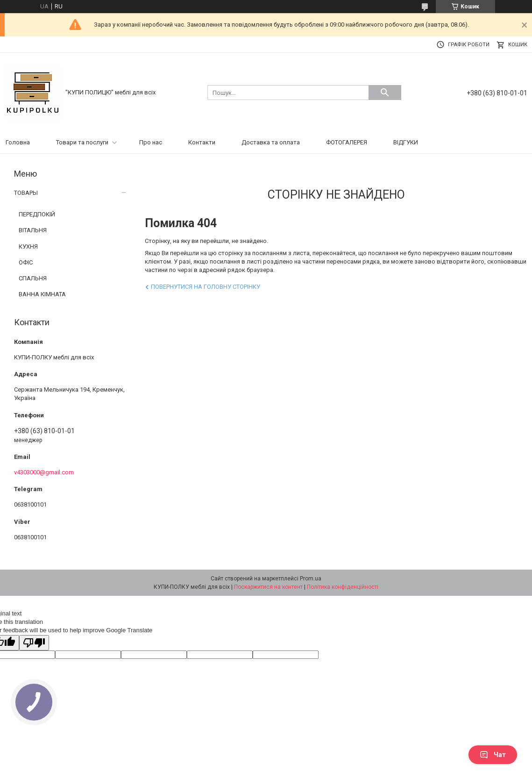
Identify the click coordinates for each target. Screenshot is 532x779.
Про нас (151, 142)
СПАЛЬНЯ (33, 278)
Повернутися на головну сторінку (206, 287)
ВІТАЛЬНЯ (33, 230)
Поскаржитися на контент (268, 587)
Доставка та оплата (271, 142)
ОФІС (26, 262)
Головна (18, 142)
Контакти (202, 142)
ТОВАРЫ (26, 193)
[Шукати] (385, 93)
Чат (493, 755)
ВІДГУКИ (406, 142)
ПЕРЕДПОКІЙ (37, 214)
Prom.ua (311, 579)
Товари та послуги (82, 142)
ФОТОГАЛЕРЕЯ (347, 142)
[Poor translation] (34, 643)
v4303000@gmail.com (44, 472)
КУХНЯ (28, 247)
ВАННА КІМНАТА (42, 294)
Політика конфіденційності (343, 587)
